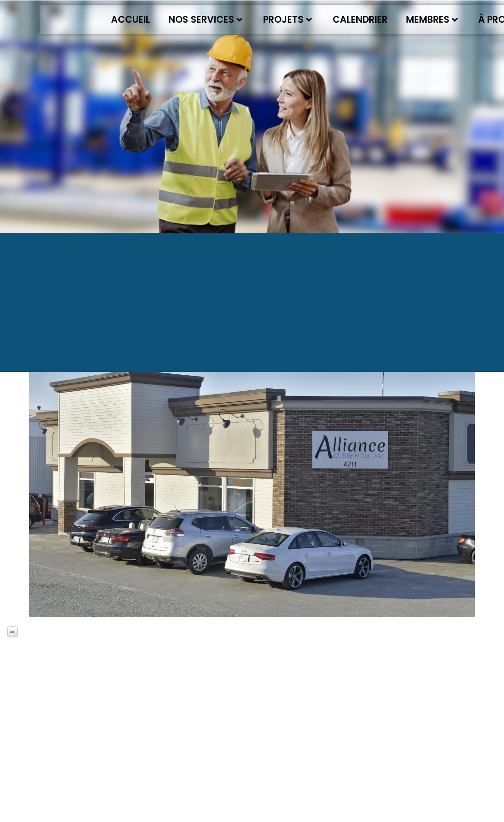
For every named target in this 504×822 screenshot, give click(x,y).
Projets (287, 20)
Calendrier (360, 20)
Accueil (131, 20)
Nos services (205, 20)
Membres (432, 20)
